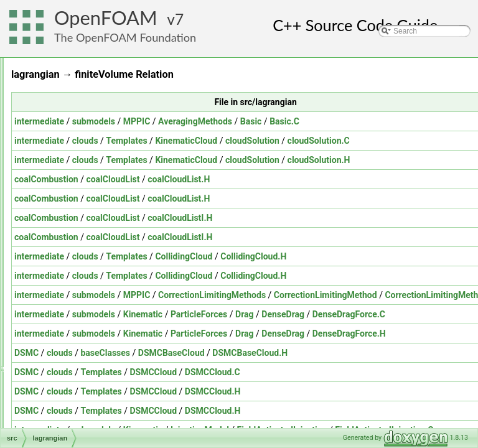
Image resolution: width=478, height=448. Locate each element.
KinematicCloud (342, 141)
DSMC (182, 353)
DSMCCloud (309, 372)
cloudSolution (408, 141)
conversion (69, 85)
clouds (241, 141)
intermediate (195, 121)
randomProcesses (81, 373)
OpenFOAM (106, 18)
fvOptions (67, 222)
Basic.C (440, 121)
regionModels (73, 400)
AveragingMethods (351, 121)
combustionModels (82, 72)
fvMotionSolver (76, 208)
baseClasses (261, 353)
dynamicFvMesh (78, 113)
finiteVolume (71, 167)
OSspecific (69, 318)
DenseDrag (438, 314)
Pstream (65, 345)
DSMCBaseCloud (327, 353)
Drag (400, 314)
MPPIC (293, 121)
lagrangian (68, 250)
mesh (60, 263)
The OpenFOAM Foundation (125, 37)
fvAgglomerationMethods (92, 195)
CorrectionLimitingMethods (368, 295)
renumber (67, 414)
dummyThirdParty (81, 99)
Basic (407, 121)
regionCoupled (75, 386)
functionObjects (77, 181)
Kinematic (298, 314)
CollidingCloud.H (409, 256)
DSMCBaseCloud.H (405, 353)
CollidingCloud (339, 256)
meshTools (69, 277)
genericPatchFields (83, 236)
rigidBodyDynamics (83, 427)
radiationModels (77, 359)
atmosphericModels (83, 58)
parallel (63, 332)
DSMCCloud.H (368, 391)
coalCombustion (202, 179)
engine (62, 140)
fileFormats (69, 154)
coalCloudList (268, 179)
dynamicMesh (74, 126)
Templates (282, 141)
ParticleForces (354, 314)
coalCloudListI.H (335, 218)
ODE (59, 291)
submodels (249, 121)
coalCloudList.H (334, 179)
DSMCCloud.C (368, 372)
